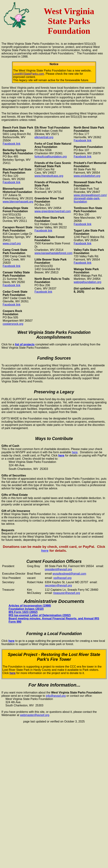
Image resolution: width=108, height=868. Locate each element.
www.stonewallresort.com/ (90, 195)
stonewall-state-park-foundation (87, 200)
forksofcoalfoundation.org (51, 157)
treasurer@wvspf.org (67, 593)
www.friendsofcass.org (49, 176)
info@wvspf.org (56, 696)
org (21, 324)
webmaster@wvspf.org (35, 715)
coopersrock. (11, 324)
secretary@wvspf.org (58, 585)
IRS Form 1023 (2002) (23, 612)
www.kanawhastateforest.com (54, 253)
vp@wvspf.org (63, 578)
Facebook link (12, 144)
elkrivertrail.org (44, 137)
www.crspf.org (12, 243)
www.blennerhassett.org (18, 202)
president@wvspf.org (58, 569)
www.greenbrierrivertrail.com (53, 211)
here (75, 452)
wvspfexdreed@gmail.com (69, 574)
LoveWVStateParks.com (29, 74)
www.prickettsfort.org (87, 176)
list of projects (25, 344)
